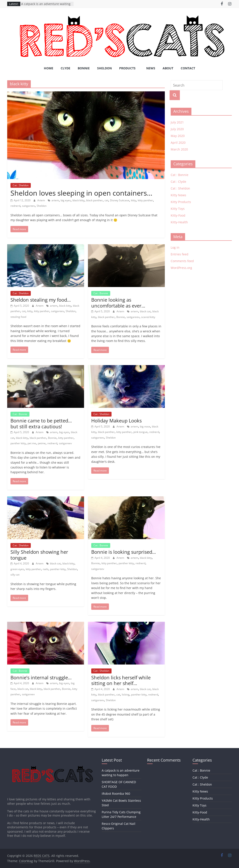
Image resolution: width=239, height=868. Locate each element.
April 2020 (178, 143)
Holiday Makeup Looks (116, 420)
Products (127, 68)
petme (42, 443)
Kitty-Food (178, 215)
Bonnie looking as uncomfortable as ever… (118, 302)
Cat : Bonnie (101, 293)
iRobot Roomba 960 (116, 794)
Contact (188, 68)
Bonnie (84, 68)
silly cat (15, 575)
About (168, 68)
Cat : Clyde (178, 182)
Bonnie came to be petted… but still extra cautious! (41, 423)
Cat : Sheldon (21, 185)
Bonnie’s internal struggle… (41, 677)
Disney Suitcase (120, 200)
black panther (95, 200)
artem (55, 200)
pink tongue (140, 432)
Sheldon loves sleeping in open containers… (81, 193)
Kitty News (178, 195)
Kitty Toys (178, 209)
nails (46, 569)
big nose (145, 426)
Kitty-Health (179, 222)
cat (106, 200)
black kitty (78, 200)
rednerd (15, 206)
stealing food (18, 317)
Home (49, 68)
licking (126, 695)
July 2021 (177, 122)
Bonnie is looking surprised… (124, 552)
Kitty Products (181, 202)
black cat (145, 311)
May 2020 (178, 136)
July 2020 (177, 129)
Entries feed (180, 254)
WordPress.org (181, 268)
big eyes (66, 200)
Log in (175, 247)
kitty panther (145, 200)
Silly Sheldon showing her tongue (39, 555)
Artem (41, 200)
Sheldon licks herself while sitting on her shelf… (121, 680)
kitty (133, 200)
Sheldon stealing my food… (41, 300)
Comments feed (182, 261)
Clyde (65, 68)
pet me (32, 443)
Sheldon (104, 68)
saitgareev (28, 206)
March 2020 (179, 149)
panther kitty (18, 443)
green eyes (17, 569)
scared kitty (148, 317)
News (151, 68)
